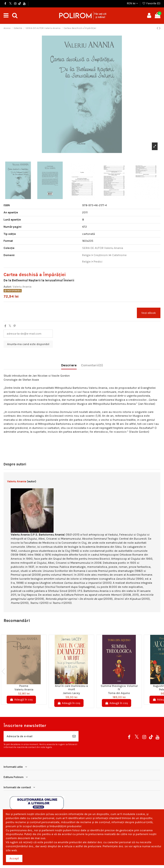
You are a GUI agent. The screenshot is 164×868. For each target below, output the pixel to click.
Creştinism (101, 255)
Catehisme (119, 255)
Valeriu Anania (22, 287)
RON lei (132, 3)
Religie (87, 255)
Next (159, 671)
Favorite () (151, 3)
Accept (14, 858)
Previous (5, 671)
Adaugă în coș (21, 700)
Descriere (69, 365)
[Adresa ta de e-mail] (37, 736)
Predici (98, 262)
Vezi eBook (149, 313)
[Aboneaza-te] (74, 736)
